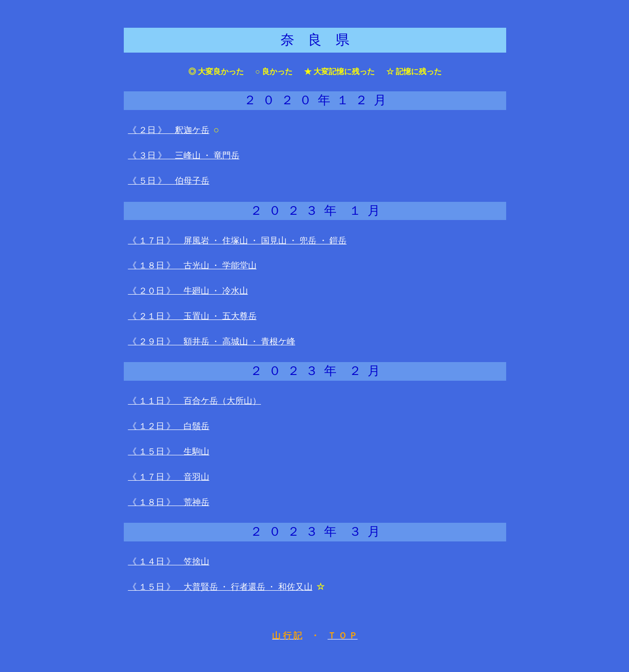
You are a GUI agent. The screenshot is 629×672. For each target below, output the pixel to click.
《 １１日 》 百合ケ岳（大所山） (195, 401)
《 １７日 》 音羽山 (169, 477)
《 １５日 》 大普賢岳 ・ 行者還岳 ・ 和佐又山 (220, 587)
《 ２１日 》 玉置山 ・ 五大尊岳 (192, 316)
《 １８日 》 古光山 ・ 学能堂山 (192, 265)
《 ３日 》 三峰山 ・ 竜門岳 (184, 155)
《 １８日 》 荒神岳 (169, 502)
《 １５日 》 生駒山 (169, 452)
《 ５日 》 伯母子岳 (169, 181)
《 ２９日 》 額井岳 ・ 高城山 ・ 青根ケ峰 (212, 342)
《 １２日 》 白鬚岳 (169, 426)
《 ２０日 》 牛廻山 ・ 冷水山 (188, 291)
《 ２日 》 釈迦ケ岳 (169, 130)
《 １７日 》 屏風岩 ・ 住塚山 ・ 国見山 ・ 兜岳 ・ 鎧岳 (238, 241)
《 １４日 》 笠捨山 (169, 562)
